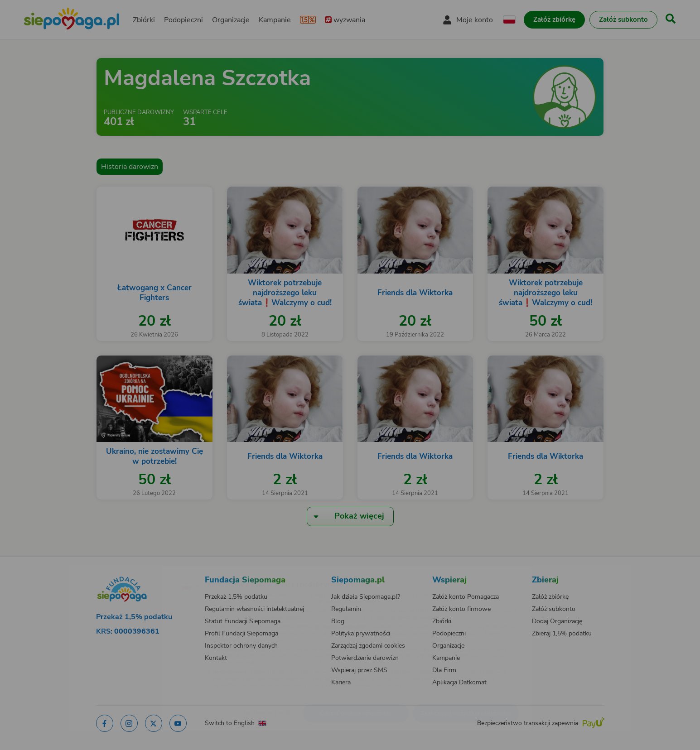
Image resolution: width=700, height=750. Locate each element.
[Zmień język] (151, 571)
